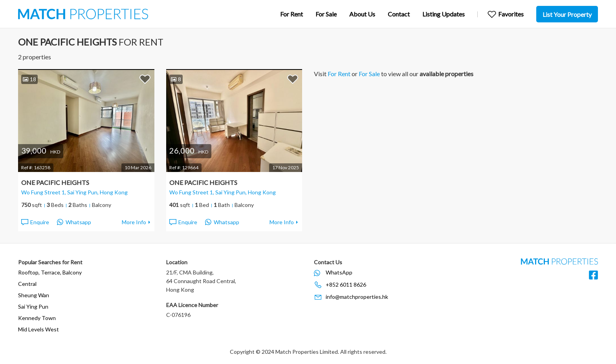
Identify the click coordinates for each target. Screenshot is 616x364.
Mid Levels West (38, 329)
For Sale (326, 14)
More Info (134, 222)
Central (27, 284)
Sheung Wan (34, 295)
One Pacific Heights (55, 182)
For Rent (291, 14)
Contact (399, 14)
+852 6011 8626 (346, 284)
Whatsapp (74, 222)
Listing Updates (444, 14)
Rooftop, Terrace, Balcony (50, 272)
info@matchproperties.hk (357, 297)
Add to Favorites (145, 79)
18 (29, 79)
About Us (362, 14)
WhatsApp (339, 272)
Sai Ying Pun (33, 306)
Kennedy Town (37, 318)
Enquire (35, 222)
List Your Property (567, 14)
